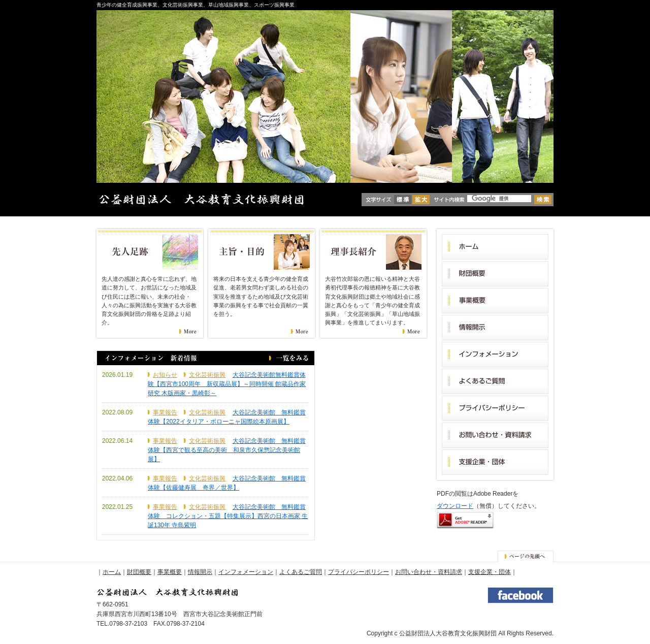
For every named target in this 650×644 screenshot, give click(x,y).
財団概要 (139, 572)
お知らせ (165, 375)
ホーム (112, 572)
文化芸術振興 (207, 375)
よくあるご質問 (301, 572)
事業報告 (165, 412)
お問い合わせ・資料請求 (429, 572)
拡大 (421, 200)
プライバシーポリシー (359, 572)
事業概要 (170, 572)
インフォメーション (246, 572)
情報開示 (200, 572)
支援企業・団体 (490, 572)
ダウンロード (455, 506)
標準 (403, 200)
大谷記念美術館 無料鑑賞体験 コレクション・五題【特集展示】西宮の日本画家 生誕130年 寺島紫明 (228, 516)
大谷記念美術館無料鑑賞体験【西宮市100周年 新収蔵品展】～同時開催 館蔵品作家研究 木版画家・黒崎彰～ (227, 384)
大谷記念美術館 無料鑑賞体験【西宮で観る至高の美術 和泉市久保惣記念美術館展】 (227, 450)
